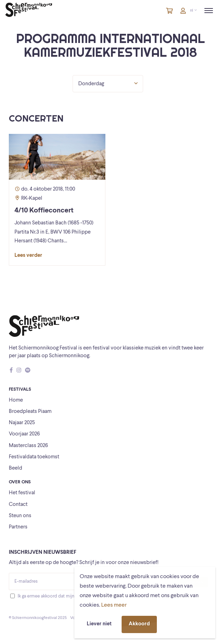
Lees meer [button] (114, 605)
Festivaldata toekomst (34, 457)
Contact (18, 505)
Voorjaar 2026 (24, 434)
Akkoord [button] (139, 624)
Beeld (16, 468)
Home (16, 400)
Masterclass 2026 (28, 446)
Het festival (22, 493)
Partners (18, 527)
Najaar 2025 (22, 423)
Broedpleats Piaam (30, 412)
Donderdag (108, 84)
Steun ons (20, 516)
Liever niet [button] (99, 624)
